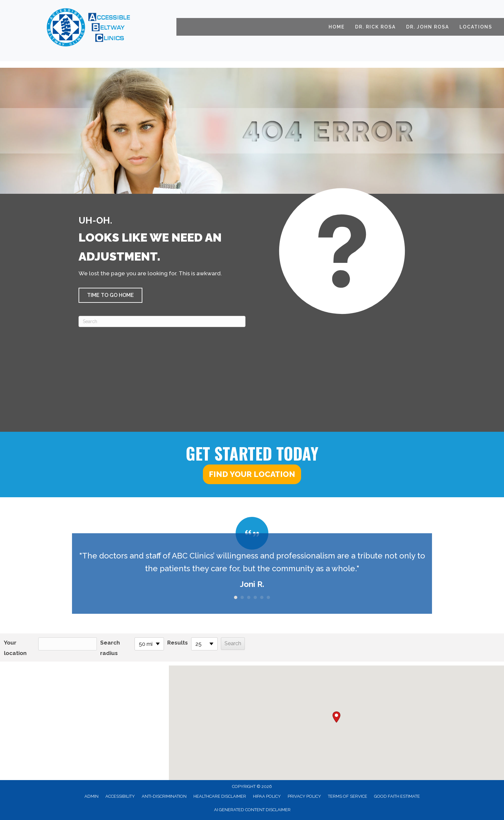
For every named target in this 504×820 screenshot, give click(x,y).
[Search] (162, 321)
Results (178, 643)
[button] (110, 295)
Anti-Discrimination (164, 796)
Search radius (110, 648)
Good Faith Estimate (397, 796)
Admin (91, 796)
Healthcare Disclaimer (220, 796)
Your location (15, 648)
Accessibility (120, 796)
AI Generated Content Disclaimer (252, 810)
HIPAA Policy (267, 796)
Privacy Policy (304, 796)
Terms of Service (348, 796)
